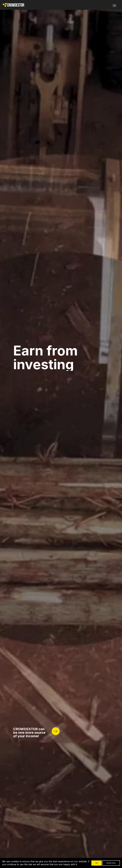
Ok (96, 863)
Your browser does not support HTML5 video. (61, 434)
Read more (111, 863)
